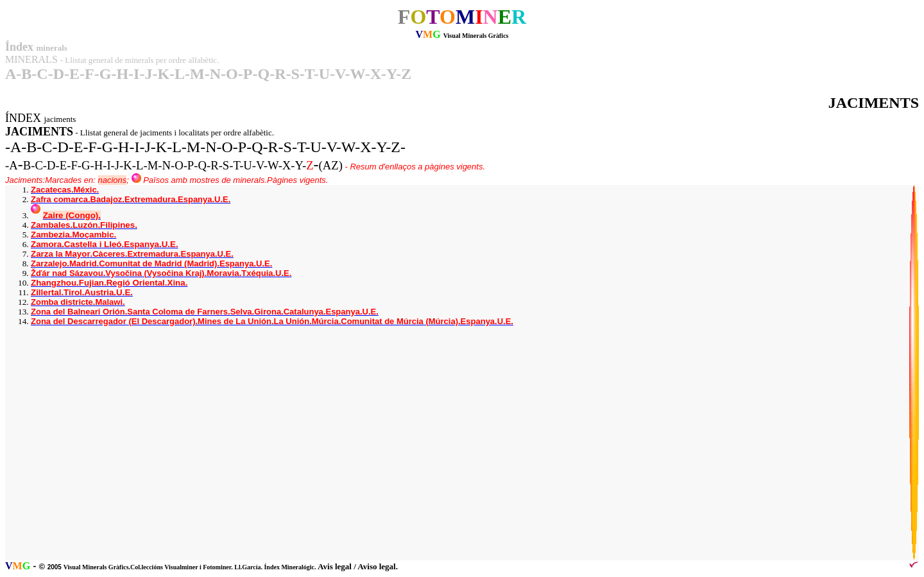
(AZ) (331, 165)
